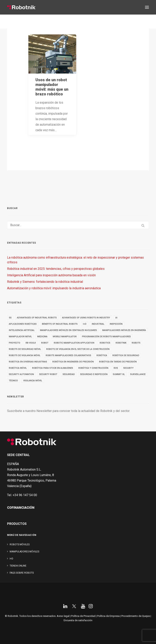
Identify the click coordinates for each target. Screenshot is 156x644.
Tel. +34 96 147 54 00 (22, 495)
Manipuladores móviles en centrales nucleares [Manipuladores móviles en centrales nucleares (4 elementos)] (68, 330)
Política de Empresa (108, 616)
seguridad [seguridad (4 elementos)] (69, 374)
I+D (11, 559)
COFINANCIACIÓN (21, 508)
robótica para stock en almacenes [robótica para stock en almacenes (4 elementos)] (53, 368)
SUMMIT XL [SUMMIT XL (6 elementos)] (119, 374)
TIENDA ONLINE (18, 566)
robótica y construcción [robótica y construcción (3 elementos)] (93, 368)
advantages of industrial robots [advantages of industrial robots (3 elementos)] (37, 318)
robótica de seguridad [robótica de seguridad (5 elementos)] (126, 355)
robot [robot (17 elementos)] (45, 343)
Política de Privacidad (83, 616)
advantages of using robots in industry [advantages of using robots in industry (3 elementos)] (86, 318)
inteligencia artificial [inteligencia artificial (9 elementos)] (22, 330)
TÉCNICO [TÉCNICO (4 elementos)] (13, 381)
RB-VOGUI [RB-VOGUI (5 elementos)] (31, 343)
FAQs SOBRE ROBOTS (22, 573)
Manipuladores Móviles (24, 552)
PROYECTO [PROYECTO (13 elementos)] (15, 343)
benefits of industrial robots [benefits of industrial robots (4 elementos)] (60, 324)
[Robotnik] (21, 7)
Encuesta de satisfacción (78, 620)
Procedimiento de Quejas (136, 616)
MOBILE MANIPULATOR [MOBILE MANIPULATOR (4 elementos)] (65, 337)
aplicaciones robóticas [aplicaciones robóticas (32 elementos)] (23, 324)
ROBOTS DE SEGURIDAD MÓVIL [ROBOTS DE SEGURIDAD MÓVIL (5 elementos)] (25, 349)
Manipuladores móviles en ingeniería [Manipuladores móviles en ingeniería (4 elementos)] (124, 330)
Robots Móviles (20, 544)
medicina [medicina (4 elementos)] (42, 337)
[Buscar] (78, 225)
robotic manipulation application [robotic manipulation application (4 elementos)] (74, 343)
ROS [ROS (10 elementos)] (116, 368)
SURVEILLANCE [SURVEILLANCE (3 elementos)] (138, 374)
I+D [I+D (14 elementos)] (85, 324)
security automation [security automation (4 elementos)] (21, 374)
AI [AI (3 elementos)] (116, 318)
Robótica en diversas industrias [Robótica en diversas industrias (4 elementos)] (28, 362)
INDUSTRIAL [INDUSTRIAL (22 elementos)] (98, 324)
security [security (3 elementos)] (128, 368)
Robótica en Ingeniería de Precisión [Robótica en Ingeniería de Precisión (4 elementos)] (73, 362)
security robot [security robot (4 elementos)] (48, 374)
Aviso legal (63, 616)
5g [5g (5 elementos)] (10, 318)
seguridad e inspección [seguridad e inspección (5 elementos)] (94, 374)
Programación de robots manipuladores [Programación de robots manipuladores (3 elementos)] (106, 337)
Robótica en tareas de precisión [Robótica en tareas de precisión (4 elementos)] (118, 362)
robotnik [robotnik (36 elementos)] (121, 343)
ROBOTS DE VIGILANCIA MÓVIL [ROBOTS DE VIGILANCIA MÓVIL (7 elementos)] (25, 355)
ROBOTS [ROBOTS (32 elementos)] (136, 343)
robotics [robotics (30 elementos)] (105, 343)
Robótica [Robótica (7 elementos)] (102, 355)
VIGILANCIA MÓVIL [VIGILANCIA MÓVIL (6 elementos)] (33, 381)
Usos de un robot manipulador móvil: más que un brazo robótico (52, 87)
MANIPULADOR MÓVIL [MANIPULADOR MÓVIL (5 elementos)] (20, 337)
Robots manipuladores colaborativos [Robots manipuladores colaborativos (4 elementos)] (68, 355)
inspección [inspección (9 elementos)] (116, 324)
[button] (147, 7)
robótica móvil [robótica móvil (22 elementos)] (18, 368)
